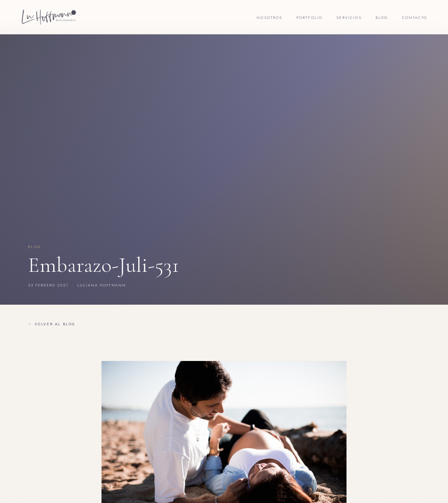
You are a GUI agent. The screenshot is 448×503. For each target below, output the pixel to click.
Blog (382, 17)
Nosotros (269, 17)
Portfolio (310, 17)
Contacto (415, 17)
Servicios (349, 17)
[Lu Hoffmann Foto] (49, 17)
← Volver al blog (52, 324)
